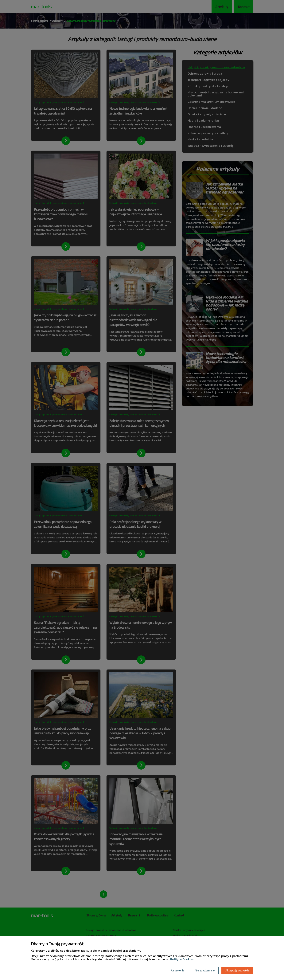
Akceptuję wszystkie (237, 970)
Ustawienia (178, 970)
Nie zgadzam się (205, 970)
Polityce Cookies (182, 959)
